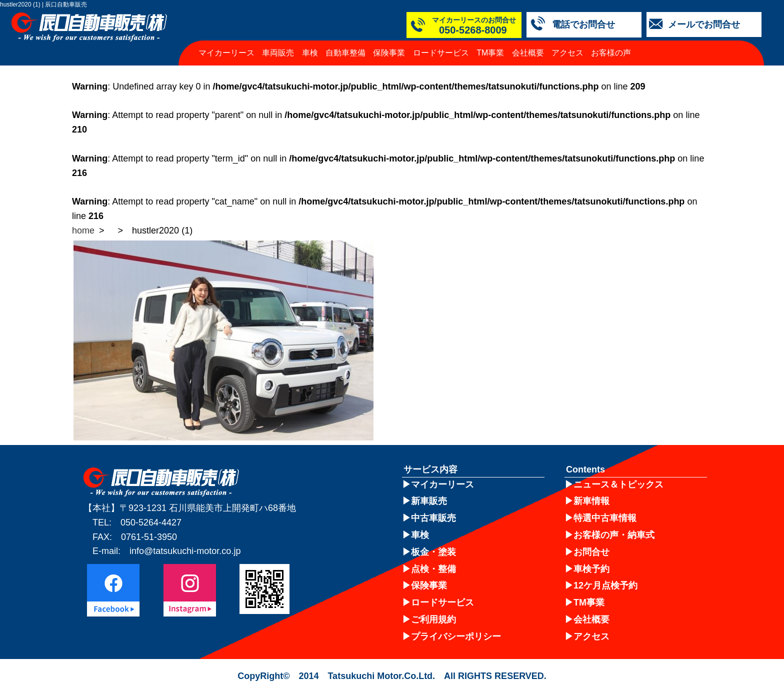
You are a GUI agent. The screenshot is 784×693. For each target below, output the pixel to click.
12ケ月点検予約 (605, 585)
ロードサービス (441, 53)
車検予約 (591, 569)
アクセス (567, 53)
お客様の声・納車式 (614, 535)
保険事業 (389, 53)
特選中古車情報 (605, 518)
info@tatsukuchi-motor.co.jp (185, 551)
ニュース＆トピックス (618, 484)
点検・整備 (433, 569)
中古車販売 (433, 518)
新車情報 (591, 501)
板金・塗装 (433, 552)
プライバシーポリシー (456, 636)
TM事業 (490, 53)
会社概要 (528, 53)
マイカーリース (226, 53)
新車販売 (429, 501)
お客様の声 (611, 53)
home (83, 230)
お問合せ (591, 552)
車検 (310, 53)
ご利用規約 (433, 619)
